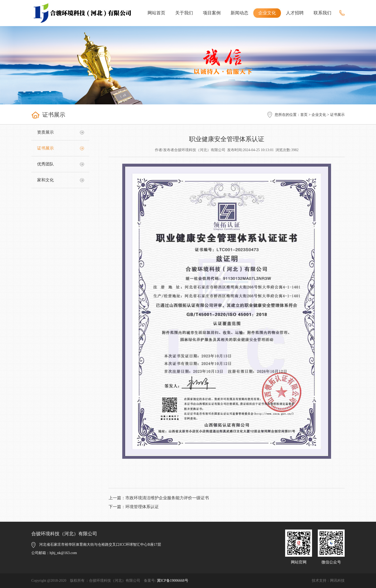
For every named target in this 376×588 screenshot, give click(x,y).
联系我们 (322, 13)
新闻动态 (239, 13)
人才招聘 (295, 13)
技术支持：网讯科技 (328, 581)
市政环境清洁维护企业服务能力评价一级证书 (167, 498)
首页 (304, 115)
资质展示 (45, 132)
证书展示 (45, 148)
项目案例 (212, 13)
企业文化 (267, 13)
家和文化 (45, 180)
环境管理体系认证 (142, 507)
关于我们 (184, 13)
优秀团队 (45, 164)
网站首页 (156, 13)
